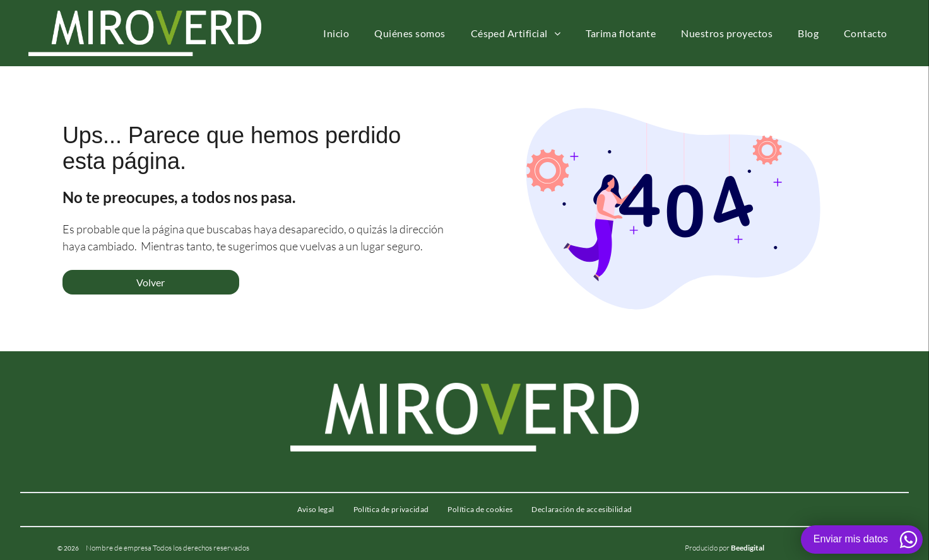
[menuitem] (336, 33)
